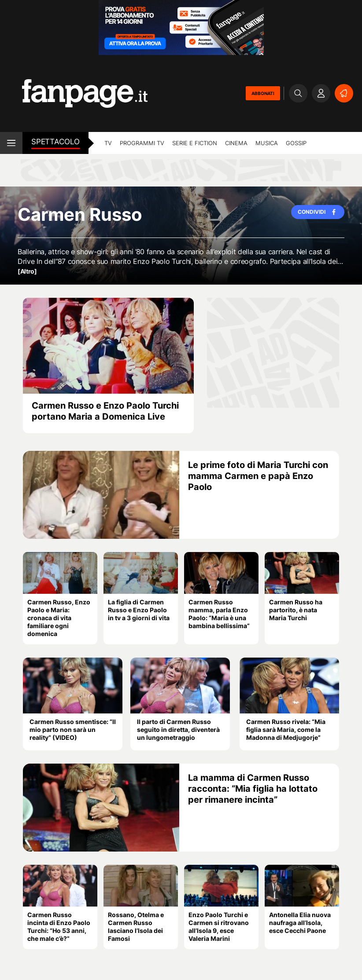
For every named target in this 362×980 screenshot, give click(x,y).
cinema (236, 143)
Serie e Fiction (195, 143)
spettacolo (55, 142)
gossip (296, 143)
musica (267, 143)
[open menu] (11, 143)
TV (108, 143)
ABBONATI (263, 93)
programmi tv (142, 143)
